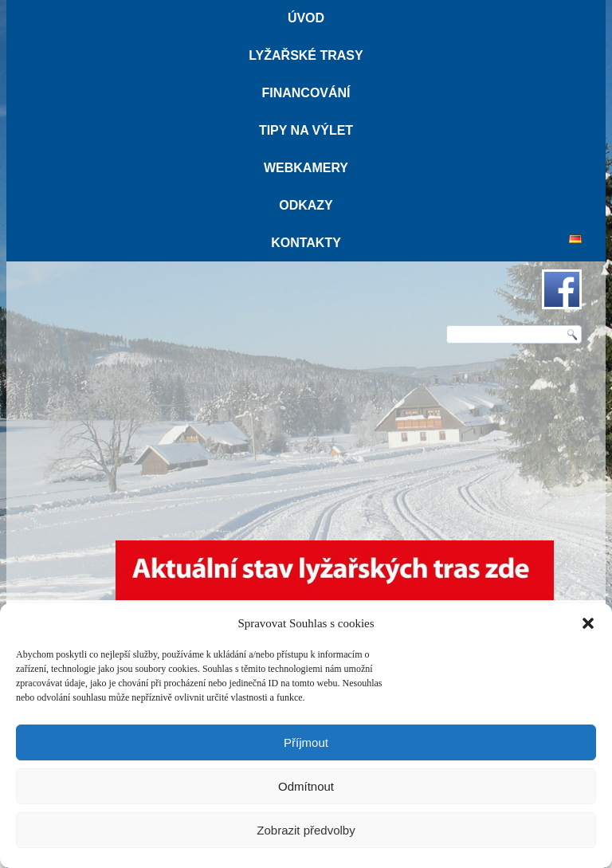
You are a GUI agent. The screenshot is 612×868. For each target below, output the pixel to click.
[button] (588, 623)
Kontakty (306, 243)
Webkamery (306, 168)
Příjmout (306, 742)
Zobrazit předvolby (306, 830)
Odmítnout (306, 786)
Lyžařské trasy (306, 55)
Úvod (306, 18)
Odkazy (306, 205)
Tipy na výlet (306, 130)
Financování (306, 93)
